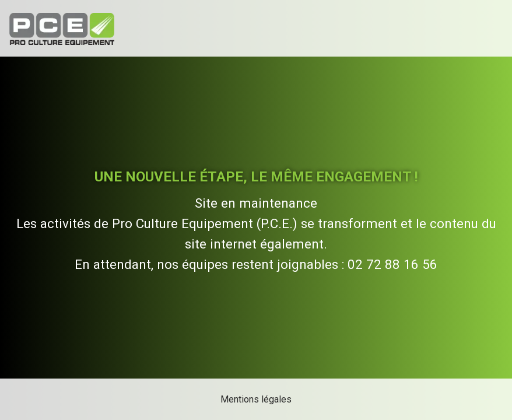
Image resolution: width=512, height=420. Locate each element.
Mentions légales (256, 399)
